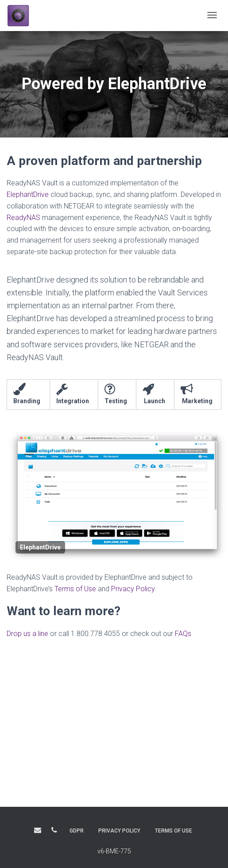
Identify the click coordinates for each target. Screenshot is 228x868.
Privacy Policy (133, 589)
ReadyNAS (23, 218)
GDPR (77, 831)
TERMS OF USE (174, 831)
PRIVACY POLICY (119, 831)
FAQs (183, 634)
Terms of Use (75, 589)
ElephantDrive (28, 194)
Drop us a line (27, 634)
